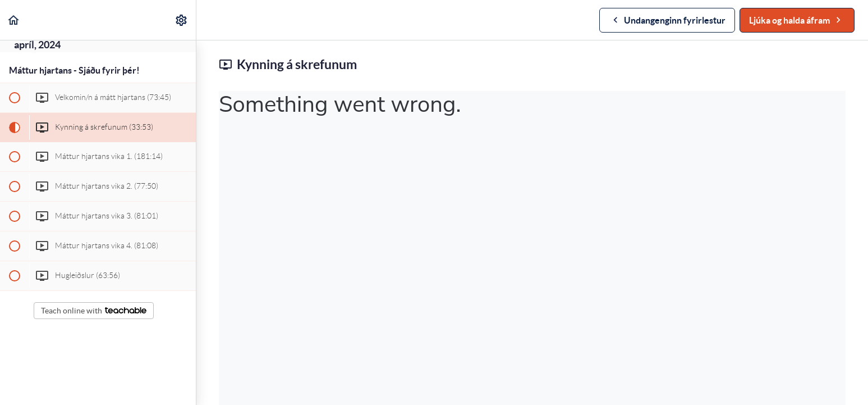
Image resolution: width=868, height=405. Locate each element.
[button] (14, 20)
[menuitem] (182, 20)
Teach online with (94, 311)
